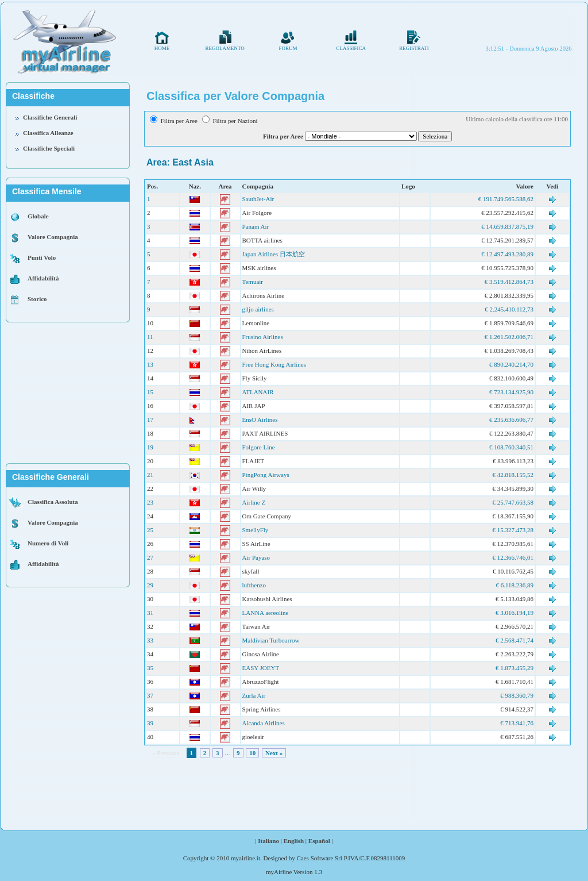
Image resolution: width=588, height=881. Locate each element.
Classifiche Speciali (49, 148)
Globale (38, 216)
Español (319, 841)
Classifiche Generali (50, 117)
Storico (37, 299)
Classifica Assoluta (53, 502)
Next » (274, 753)
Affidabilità (43, 278)
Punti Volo (42, 257)
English (294, 841)
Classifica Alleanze (48, 133)
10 (252, 753)
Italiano (268, 841)
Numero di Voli (48, 543)
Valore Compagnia (53, 237)
